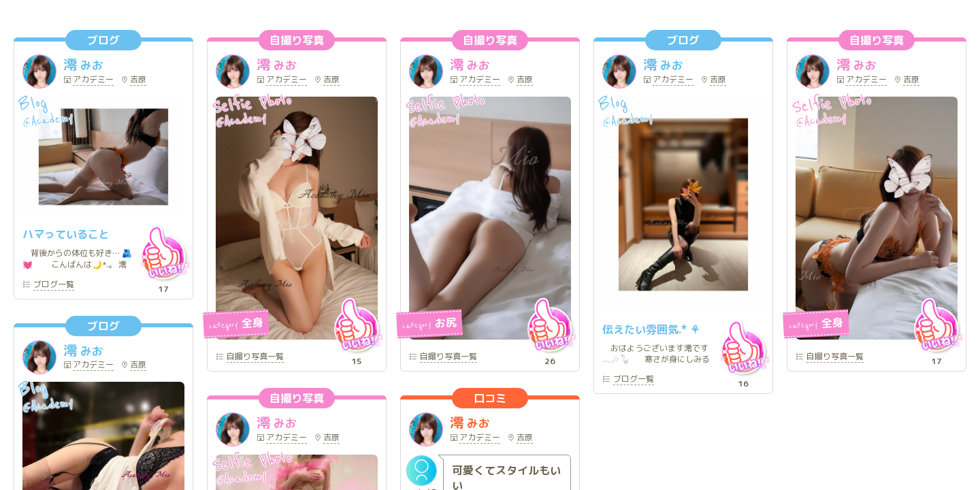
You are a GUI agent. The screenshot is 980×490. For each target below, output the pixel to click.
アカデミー (93, 80)
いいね (163, 253)
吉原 (138, 80)
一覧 (54, 285)
